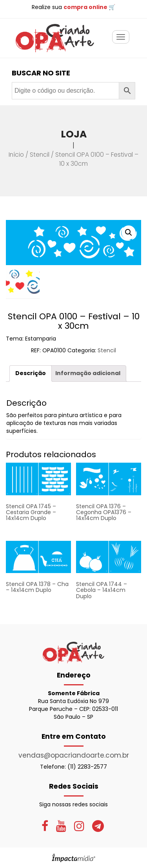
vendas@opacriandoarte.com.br (74, 755)
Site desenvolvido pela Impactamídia (73, 858)
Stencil (40, 155)
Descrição (31, 373)
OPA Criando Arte (55, 38)
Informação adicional (88, 373)
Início (16, 155)
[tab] (31, 373)
